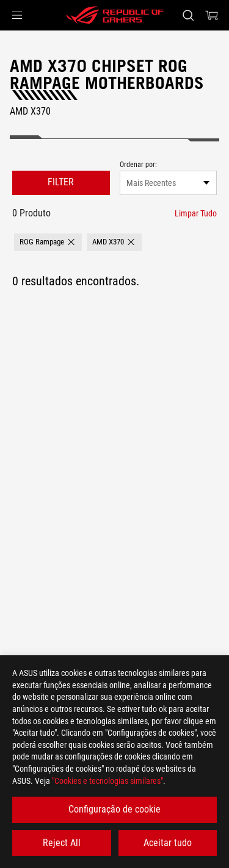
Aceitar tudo (168, 843)
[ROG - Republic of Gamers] (115, 15)
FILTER (61, 182)
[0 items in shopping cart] (212, 15)
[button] (17, 15)
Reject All (62, 843)
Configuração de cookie (114, 809)
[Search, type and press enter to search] (188, 15)
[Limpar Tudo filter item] (196, 213)
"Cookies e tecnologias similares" (107, 781)
